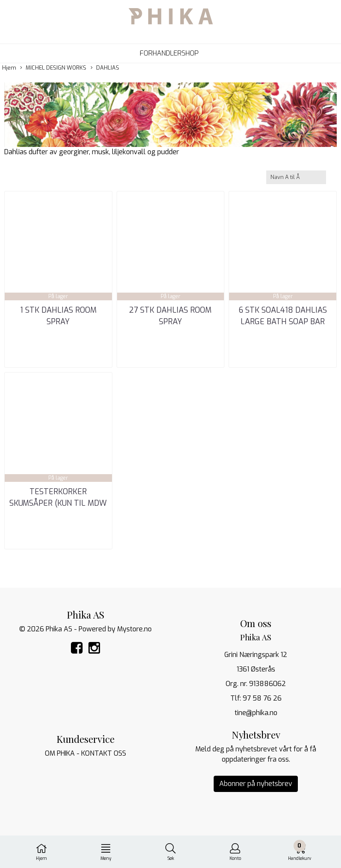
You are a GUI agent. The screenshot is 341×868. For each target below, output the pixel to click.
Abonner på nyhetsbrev (256, 784)
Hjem (9, 68)
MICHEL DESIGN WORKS (53, 68)
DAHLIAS (105, 68)
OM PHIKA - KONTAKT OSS (85, 753)
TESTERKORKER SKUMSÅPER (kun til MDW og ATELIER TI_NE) (58, 503)
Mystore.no (134, 629)
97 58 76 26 (262, 698)
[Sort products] (296, 177)
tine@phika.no (256, 713)
